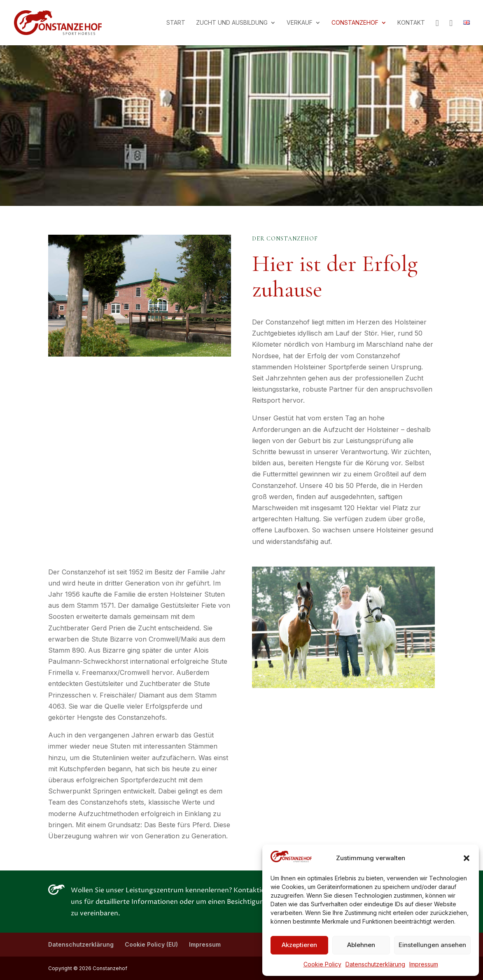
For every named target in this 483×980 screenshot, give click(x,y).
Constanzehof (355, 23)
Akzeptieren (299, 945)
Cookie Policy (322, 964)
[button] (467, 858)
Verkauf (300, 23)
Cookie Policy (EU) (151, 944)
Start (176, 23)
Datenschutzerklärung (375, 964)
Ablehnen (361, 945)
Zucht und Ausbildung (232, 23)
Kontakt (411, 23)
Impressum (424, 964)
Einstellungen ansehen (432, 945)
